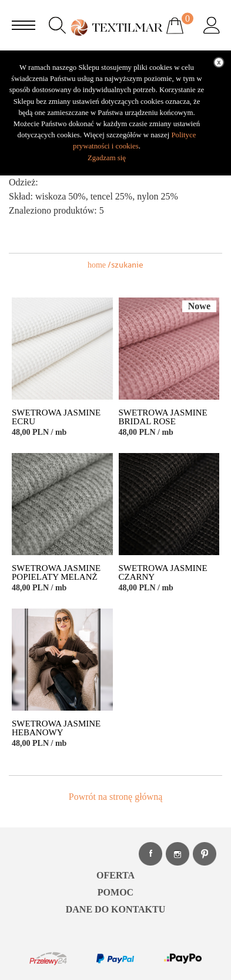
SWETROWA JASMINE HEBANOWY (56, 728)
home (97, 265)
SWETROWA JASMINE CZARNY (163, 573)
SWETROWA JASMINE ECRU (56, 417)
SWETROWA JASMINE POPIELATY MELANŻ (56, 573)
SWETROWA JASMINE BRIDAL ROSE (163, 417)
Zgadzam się (107, 158)
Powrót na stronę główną (116, 797)
